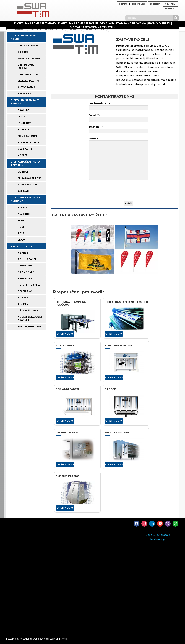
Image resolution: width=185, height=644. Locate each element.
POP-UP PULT (26, 272)
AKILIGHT (23, 208)
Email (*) (118, 117)
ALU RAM (23, 304)
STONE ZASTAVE (28, 185)
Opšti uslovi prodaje (158, 535)
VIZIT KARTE (25, 149)
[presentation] (116, 190)
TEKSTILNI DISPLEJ (29, 285)
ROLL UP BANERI (28, 259)
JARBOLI (23, 172)
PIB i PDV (170, 4)
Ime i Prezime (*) (118, 106)
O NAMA (123, 4)
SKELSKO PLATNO (28, 81)
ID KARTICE (24, 123)
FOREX (22, 220)
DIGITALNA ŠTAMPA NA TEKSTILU (93, 27)
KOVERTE (23, 130)
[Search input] (150, 18)
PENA (21, 233)
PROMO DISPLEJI (159, 23)
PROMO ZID (25, 278)
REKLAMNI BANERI (29, 46)
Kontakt (170, 9)
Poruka (118, 159)
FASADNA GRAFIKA (29, 58)
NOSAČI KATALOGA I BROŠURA (30, 319)
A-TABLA (23, 298)
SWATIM (64, 639)
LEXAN (22, 240)
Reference (138, 4)
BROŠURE (24, 110)
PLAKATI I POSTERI (29, 142)
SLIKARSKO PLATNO (30, 178)
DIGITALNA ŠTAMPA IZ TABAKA (36, 23)
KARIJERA (155, 4)
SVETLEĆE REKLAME (30, 327)
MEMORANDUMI (27, 136)
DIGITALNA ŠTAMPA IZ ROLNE (78, 23)
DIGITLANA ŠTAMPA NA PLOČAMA (123, 23)
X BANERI (23, 253)
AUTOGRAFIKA (26, 87)
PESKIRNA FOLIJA (28, 74)
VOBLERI (23, 155)
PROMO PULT (26, 266)
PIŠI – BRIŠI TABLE (28, 310)
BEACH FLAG (25, 291)
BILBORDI (24, 52)
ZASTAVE (23, 191)
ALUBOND (24, 214)
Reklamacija (158, 539)
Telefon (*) (118, 129)
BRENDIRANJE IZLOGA (26, 66)
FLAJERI (23, 117)
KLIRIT (22, 227)
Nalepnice (24, 94)
